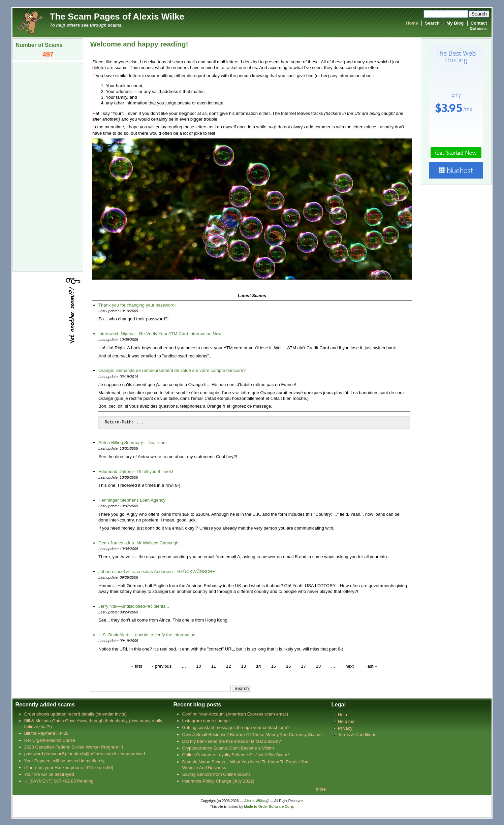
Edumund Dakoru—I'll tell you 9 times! (136, 471)
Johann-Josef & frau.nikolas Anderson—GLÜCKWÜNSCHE (157, 571)
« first (137, 665)
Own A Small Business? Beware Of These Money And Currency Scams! (253, 734)
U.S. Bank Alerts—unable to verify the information (147, 634)
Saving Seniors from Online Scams (216, 774)
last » (372, 665)
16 (289, 665)
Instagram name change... (208, 720)
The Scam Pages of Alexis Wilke (117, 17)
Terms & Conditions (357, 734)
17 (303, 665)
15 (273, 665)
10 (199, 665)
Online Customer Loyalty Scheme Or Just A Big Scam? (236, 754)
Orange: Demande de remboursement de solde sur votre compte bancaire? (172, 370)
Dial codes (478, 29)
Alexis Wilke (255, 801)
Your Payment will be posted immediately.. (66, 760)
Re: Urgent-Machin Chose (50, 740)
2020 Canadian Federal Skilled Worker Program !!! (74, 747)
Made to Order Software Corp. (269, 806)
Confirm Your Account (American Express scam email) (235, 714)
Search (432, 23)
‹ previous (162, 665)
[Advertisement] (48, 166)
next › (351, 665)
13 (244, 665)
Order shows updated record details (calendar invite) (76, 714)
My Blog (455, 23)
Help (342, 714)
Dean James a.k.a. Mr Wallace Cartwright (139, 543)
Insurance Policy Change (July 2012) (218, 781)
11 (214, 665)
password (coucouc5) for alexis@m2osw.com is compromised (85, 753)
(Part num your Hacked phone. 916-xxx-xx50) (69, 767)
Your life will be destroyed (49, 774)
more (321, 789)
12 (229, 665)
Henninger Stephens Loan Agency (132, 500)
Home (412, 23)
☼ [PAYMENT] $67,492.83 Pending (59, 781)
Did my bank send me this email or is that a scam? (232, 741)
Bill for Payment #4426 (46, 733)
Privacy (345, 728)
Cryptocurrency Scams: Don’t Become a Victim (228, 748)
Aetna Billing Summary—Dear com (133, 442)
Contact (479, 23)
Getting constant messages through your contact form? (236, 727)
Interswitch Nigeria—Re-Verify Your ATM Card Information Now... (162, 333)
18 (319, 665)
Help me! (347, 721)
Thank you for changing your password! (137, 305)
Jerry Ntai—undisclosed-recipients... (134, 606)
